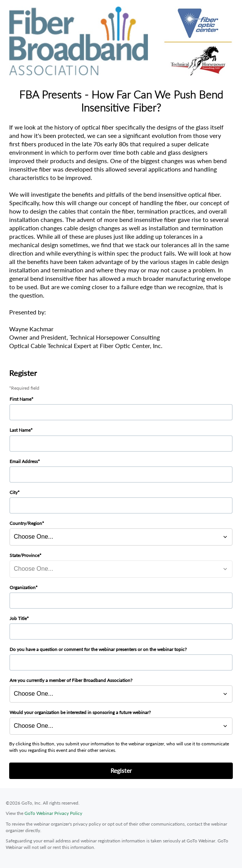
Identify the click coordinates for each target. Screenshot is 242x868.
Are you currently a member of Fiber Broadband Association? (71, 680)
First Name (20, 399)
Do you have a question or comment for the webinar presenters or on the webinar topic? (98, 649)
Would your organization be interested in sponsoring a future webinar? (80, 712)
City (14, 492)
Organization (23, 587)
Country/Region (26, 523)
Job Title (18, 618)
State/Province (24, 555)
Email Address (24, 461)
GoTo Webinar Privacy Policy (53, 813)
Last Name (20, 430)
